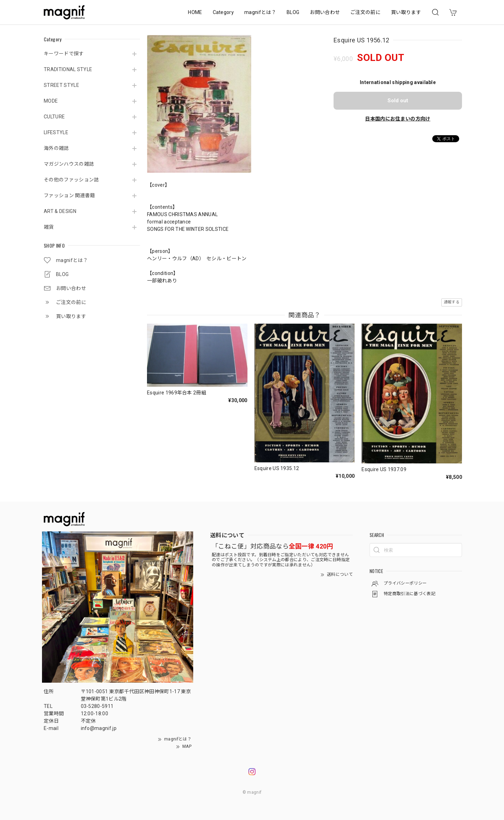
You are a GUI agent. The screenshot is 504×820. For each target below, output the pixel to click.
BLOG (293, 12)
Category (223, 12)
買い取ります (406, 12)
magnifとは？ (260, 12)
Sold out (398, 101)
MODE (51, 101)
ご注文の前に (365, 12)
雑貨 (49, 227)
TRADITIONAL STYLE (68, 69)
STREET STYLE (61, 85)
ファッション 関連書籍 (69, 195)
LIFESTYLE (56, 132)
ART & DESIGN (60, 211)
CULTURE (54, 117)
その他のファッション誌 (71, 180)
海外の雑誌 (56, 148)
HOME (195, 12)
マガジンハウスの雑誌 (69, 164)
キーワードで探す (64, 54)
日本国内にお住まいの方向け (398, 119)
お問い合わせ (325, 12)
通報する (452, 302)
